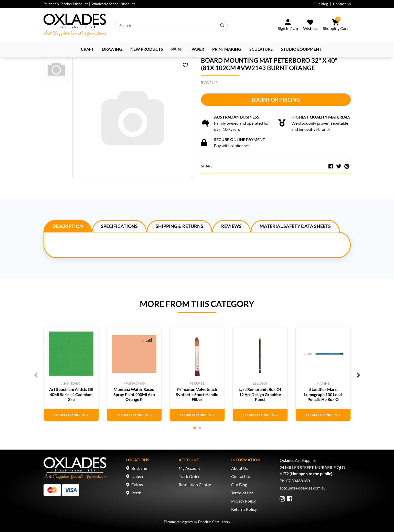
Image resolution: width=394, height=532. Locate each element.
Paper (198, 49)
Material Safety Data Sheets (295, 226)
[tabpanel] (71, 374)
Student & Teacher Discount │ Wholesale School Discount (89, 4)
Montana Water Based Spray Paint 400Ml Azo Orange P (134, 394)
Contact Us (342, 4)
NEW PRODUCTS (147, 49)
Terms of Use (242, 493)
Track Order (189, 476)
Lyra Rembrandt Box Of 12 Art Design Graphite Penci (260, 394)
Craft (87, 49)
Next (358, 375)
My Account (189, 468)
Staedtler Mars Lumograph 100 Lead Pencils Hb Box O (323, 394)
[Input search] (171, 25)
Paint (177, 49)
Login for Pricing (276, 100)
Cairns (137, 485)
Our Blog (321, 4)
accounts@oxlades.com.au (303, 488)
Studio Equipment (301, 49)
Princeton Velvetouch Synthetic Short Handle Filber (197, 394)
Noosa (137, 476)
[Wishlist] (310, 25)
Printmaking (227, 49)
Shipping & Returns (179, 226)
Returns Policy (244, 509)
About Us (240, 468)
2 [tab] (200, 428)
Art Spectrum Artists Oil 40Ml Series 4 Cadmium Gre (71, 394)
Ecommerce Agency (178, 522)
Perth (136, 493)
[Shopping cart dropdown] (336, 25)
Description (68, 226)
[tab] (68, 226)
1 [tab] (195, 428)
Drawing (112, 49)
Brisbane (139, 468)
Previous (36, 375)
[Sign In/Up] (288, 25)
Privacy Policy (243, 501)
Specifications (119, 226)
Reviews (231, 226)
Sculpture (261, 49)
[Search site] (222, 25)
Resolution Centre (195, 485)
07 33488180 (298, 481)
